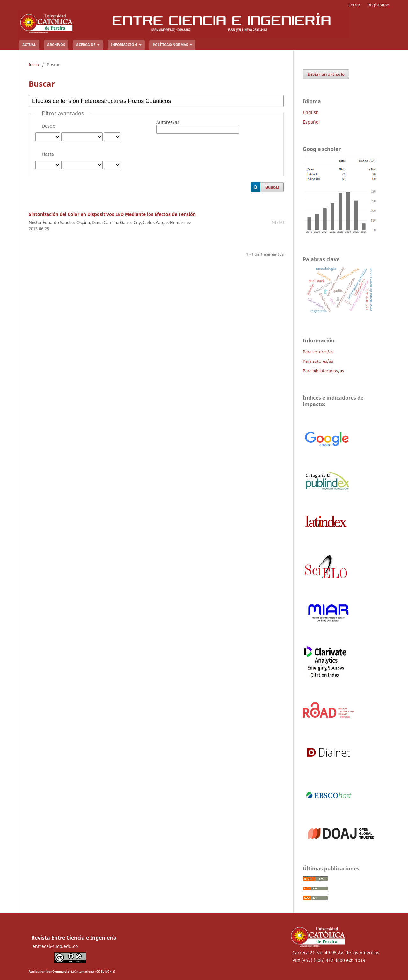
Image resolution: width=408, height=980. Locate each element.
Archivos (56, 44)
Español (311, 122)
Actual (29, 44)
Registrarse (378, 5)
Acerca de (86, 44)
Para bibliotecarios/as (323, 371)
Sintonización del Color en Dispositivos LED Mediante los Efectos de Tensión (112, 214)
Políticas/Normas (171, 44)
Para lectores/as (318, 352)
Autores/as (168, 122)
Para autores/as (318, 361)
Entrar (354, 5)
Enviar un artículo (326, 74)
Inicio (34, 65)
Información (124, 44)
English (311, 112)
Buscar (272, 187)
